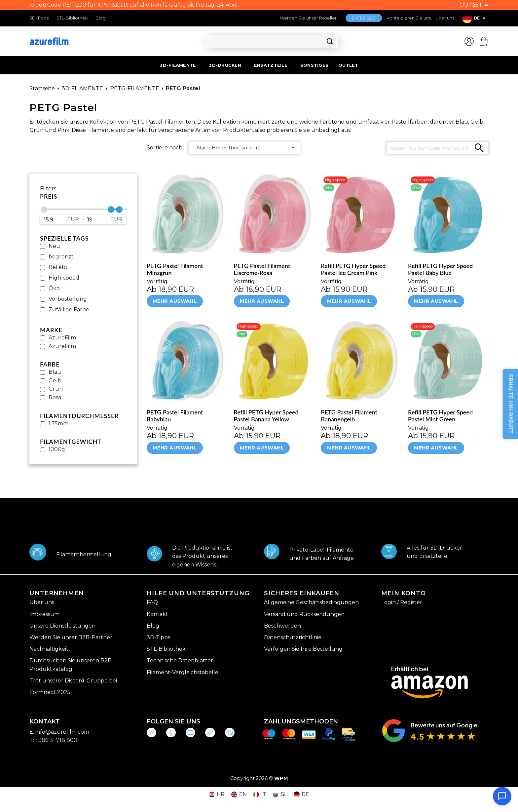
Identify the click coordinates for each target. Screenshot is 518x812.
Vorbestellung (68, 299)
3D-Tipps (39, 18)
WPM (281, 778)
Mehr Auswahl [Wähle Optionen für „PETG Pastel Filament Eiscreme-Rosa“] (262, 301)
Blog (101, 18)
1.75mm (58, 424)
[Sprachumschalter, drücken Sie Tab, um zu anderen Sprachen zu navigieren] (474, 18)
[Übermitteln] (330, 41)
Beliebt (58, 267)
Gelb (55, 381)
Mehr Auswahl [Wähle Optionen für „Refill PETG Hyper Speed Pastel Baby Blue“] (436, 301)
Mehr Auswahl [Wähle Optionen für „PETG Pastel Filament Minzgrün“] (175, 301)
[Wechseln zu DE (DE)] (301, 795)
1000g (57, 449)
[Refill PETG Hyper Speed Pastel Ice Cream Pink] (361, 214)
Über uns (445, 18)
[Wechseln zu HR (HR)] (217, 795)
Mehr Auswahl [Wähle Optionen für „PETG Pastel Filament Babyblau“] (175, 448)
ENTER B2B (364, 18)
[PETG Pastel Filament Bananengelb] (361, 361)
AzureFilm (62, 338)
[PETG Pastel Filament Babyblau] (187, 361)
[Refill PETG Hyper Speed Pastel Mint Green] (448, 361)
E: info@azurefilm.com (59, 732)
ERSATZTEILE (271, 65)
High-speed (64, 278)
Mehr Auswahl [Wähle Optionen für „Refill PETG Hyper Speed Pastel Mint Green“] (436, 448)
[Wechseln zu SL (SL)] (280, 795)
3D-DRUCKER (225, 65)
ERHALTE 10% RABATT (511, 404)
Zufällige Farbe (69, 309)
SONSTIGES (314, 65)
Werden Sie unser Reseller (308, 18)
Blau (55, 372)
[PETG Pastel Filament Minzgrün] (187, 214)
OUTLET (348, 65)
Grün (56, 389)
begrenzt (61, 257)
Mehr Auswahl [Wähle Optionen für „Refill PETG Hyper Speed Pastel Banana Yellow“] (262, 448)
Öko (54, 288)
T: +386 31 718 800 (53, 740)
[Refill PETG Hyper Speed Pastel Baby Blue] (448, 214)
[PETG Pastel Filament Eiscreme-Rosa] (274, 214)
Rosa (55, 397)
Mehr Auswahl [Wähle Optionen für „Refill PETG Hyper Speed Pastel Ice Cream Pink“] (349, 301)
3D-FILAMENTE (178, 65)
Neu (54, 246)
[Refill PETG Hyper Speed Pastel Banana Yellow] (274, 361)
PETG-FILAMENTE (135, 88)
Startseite (42, 88)
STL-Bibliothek (72, 18)
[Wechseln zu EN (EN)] (239, 795)
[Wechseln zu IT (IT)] (259, 795)
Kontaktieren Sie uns (409, 18)
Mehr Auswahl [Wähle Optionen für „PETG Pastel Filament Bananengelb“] (349, 448)
